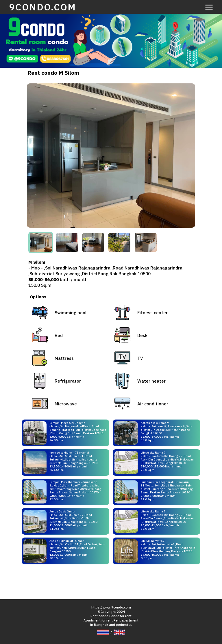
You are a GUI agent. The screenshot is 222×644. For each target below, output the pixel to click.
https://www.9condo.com (111, 607)
